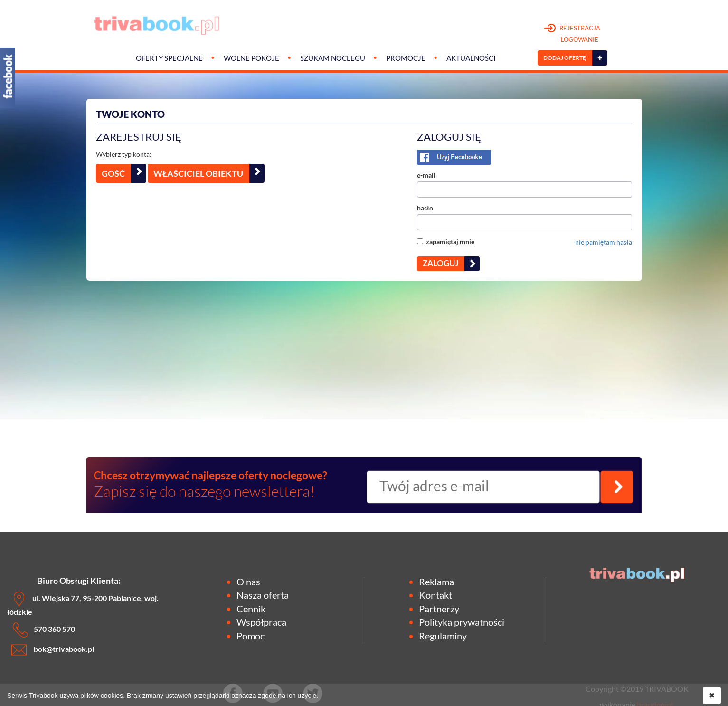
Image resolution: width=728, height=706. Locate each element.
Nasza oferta (263, 595)
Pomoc (251, 636)
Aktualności (471, 58)
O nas (248, 582)
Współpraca (261, 622)
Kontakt (435, 595)
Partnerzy (439, 609)
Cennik (251, 609)
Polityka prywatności (462, 622)
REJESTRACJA (572, 34)
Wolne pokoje (251, 58)
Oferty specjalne (169, 58)
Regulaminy (443, 636)
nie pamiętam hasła (604, 242)
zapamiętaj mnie (446, 242)
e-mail (426, 175)
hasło (425, 208)
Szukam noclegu (333, 58)
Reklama (436, 582)
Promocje (406, 58)
